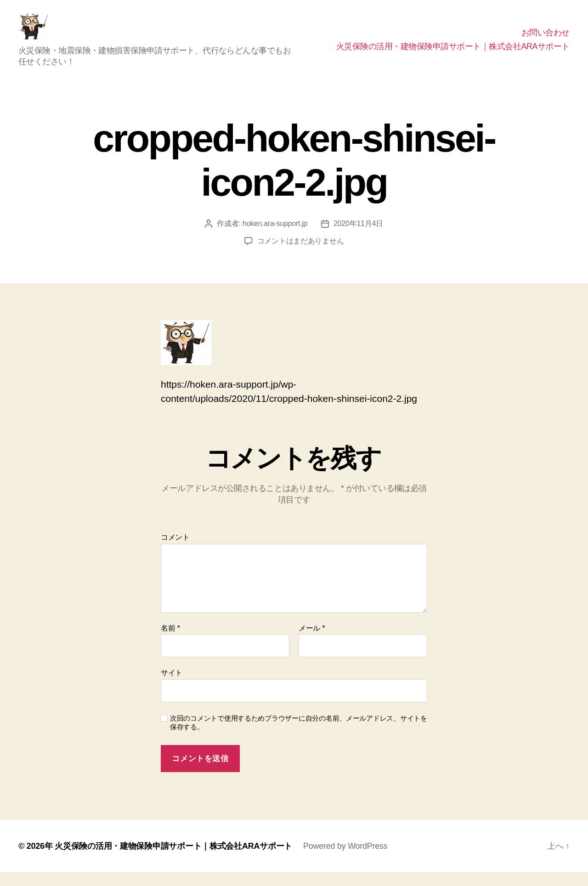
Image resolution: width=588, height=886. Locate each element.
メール (312, 642)
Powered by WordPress (345, 860)
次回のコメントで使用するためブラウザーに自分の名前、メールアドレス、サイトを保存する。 (299, 736)
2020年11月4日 (358, 237)
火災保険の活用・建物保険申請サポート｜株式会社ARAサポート (453, 53)
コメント (175, 551)
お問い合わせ (546, 40)
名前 (170, 642)
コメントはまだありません (301, 255)
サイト (172, 686)
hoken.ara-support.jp (275, 237)
